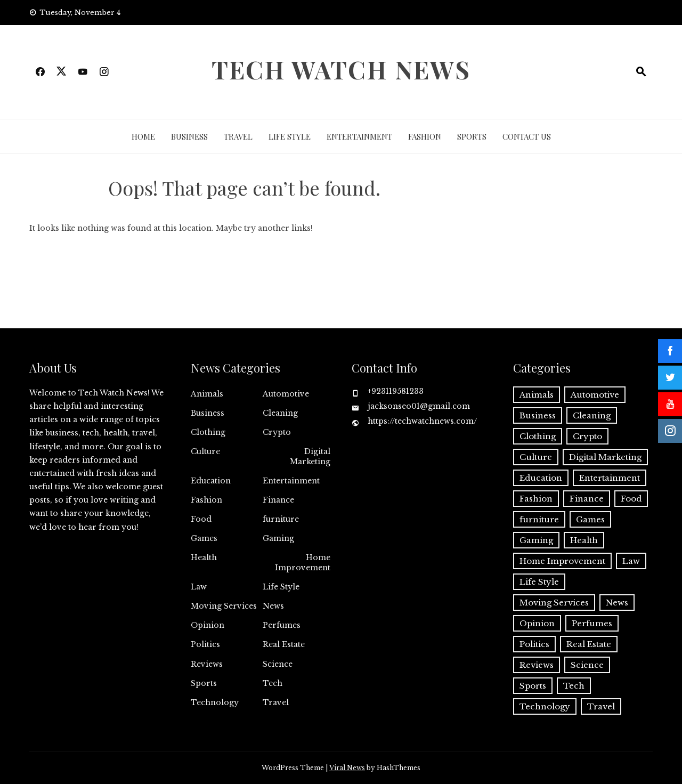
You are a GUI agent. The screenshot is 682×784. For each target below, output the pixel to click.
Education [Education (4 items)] (541, 478)
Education (211, 481)
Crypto (277, 432)
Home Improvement (303, 562)
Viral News (347, 768)
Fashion (425, 136)
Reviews (207, 664)
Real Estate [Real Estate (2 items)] (589, 644)
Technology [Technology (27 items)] (545, 706)
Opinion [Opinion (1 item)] (537, 623)
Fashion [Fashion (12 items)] (536, 499)
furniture (281, 519)
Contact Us (527, 136)
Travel (238, 136)
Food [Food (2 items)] (631, 499)
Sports (472, 136)
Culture (205, 451)
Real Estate (284, 644)
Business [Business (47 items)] (538, 415)
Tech (273, 683)
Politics (205, 644)
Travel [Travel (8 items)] (601, 706)
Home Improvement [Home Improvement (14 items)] (562, 561)
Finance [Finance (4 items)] (587, 499)
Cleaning (280, 413)
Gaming (278, 538)
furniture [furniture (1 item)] (539, 519)
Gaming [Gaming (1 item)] (536, 540)
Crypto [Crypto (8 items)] (587, 436)
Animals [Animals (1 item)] (537, 395)
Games (204, 538)
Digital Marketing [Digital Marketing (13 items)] (605, 457)
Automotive (286, 394)
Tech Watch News (341, 69)
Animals (207, 394)
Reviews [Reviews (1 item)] (537, 665)
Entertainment (359, 136)
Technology (215, 702)
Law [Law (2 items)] (631, 561)
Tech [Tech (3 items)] (574, 686)
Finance (278, 500)
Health (204, 557)
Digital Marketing (310, 456)
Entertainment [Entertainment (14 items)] (610, 478)
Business (189, 136)
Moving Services (224, 606)
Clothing (208, 432)
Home (143, 136)
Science (278, 664)
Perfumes (282, 625)
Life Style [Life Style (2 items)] (539, 582)
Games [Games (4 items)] (590, 519)
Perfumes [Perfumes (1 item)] (592, 623)
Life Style (290, 136)
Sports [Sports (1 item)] (533, 686)
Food (201, 519)
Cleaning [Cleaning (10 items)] (592, 415)
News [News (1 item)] (617, 603)
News (273, 606)
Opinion (208, 625)
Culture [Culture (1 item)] (536, 457)
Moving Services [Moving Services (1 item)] (554, 603)
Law (199, 587)
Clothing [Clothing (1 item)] (538, 436)
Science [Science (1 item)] (587, 665)
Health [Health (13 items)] (584, 540)
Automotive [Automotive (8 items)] (595, 395)
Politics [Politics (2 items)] (534, 644)
